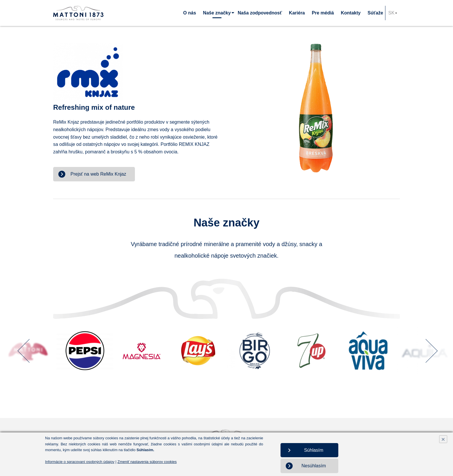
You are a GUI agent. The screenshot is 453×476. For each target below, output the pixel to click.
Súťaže (375, 13)
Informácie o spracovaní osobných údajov (80, 462)
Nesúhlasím (314, 466)
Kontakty (351, 13)
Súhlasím (314, 450)
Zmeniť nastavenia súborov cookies (147, 462)
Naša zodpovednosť (260, 13)
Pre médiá (323, 13)
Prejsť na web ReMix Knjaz (98, 174)
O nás (190, 13)
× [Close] (443, 439)
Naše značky (217, 13)
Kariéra (297, 13)
